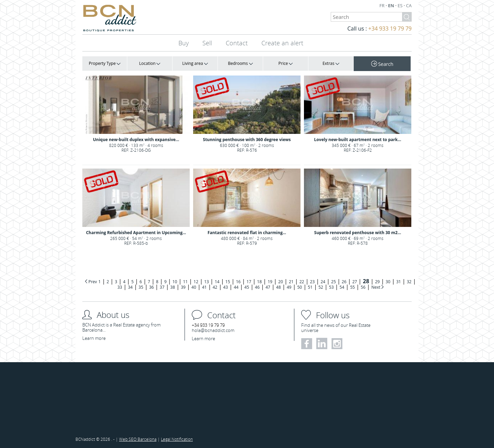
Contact (237, 43)
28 (366, 281)
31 (399, 282)
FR (383, 5)
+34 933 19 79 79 (390, 28)
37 (162, 287)
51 (310, 287)
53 (331, 287)
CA (409, 5)
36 (152, 287)
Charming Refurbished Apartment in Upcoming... (136, 233)
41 (204, 287)
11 (185, 282)
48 (279, 287)
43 (226, 287)
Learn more (94, 338)
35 (141, 287)
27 (355, 282)
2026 (106, 439)
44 (236, 287)
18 (259, 282)
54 (342, 287)
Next (376, 287)
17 (249, 282)
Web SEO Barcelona (138, 439)
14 (217, 282)
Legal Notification (177, 439)
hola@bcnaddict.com (213, 330)
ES (401, 5)
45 (247, 287)
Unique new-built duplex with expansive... (136, 140)
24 (323, 282)
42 (215, 287)
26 (344, 282)
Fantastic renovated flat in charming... (247, 233)
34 (130, 287)
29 (377, 282)
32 (409, 282)
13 (207, 282)
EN (392, 5)
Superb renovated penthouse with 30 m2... (358, 233)
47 (268, 287)
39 (183, 287)
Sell (207, 43)
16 (238, 282)
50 (299, 287)
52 (321, 287)
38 (173, 287)
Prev (93, 282)
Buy (184, 43)
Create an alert (282, 43)
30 (388, 282)
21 (291, 282)
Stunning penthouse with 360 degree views (247, 140)
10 (175, 282)
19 (270, 282)
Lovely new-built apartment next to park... (358, 140)
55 (353, 287)
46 (257, 287)
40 (194, 287)
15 (228, 282)
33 (120, 287)
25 (333, 282)
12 (196, 282)
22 (302, 282)
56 (363, 287)
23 (313, 282)
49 (289, 287)
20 (281, 282)
